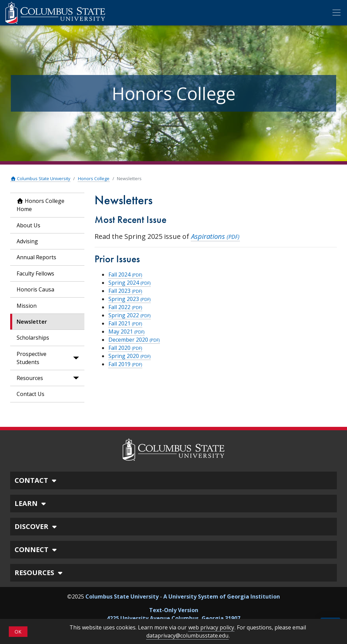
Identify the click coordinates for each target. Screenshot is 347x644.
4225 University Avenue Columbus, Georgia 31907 (173, 618)
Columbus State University (40, 178)
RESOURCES (39, 573)
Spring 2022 (129, 315)
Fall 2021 (125, 323)
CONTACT (36, 480)
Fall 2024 (125, 274)
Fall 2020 (125, 348)
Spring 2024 (129, 283)
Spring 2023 (129, 299)
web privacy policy (211, 627)
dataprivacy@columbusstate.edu (187, 636)
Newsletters (129, 178)
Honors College (94, 178)
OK (18, 632)
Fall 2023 (125, 291)
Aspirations (215, 236)
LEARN (31, 503)
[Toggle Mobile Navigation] (336, 13)
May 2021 (126, 332)
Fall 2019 (125, 364)
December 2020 (134, 340)
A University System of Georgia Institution (222, 596)
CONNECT (37, 550)
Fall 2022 (125, 307)
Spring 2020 (129, 356)
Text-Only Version (174, 610)
